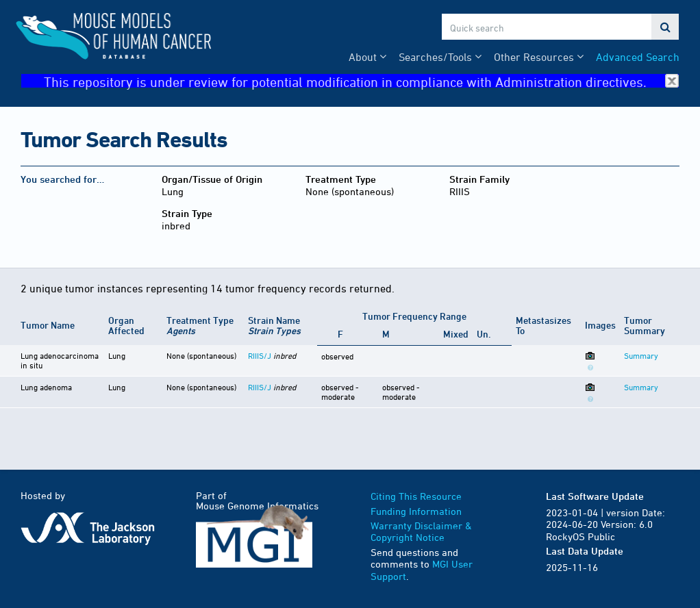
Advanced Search (638, 57)
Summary (641, 355)
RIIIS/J (260, 355)
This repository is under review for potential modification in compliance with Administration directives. (361, 81)
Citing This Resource (416, 496)
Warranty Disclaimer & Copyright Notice (421, 532)
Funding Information (416, 511)
